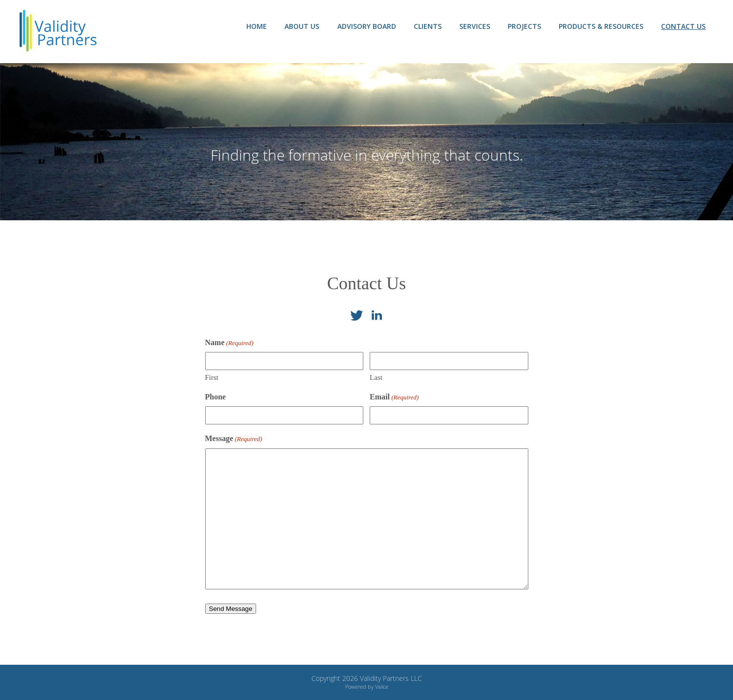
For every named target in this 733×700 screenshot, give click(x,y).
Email (394, 397)
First (212, 377)
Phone (216, 397)
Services (473, 26)
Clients (426, 26)
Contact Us (683, 26)
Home (254, 26)
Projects (523, 26)
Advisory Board (364, 26)
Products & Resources (601, 26)
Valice (382, 687)
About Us (299, 26)
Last (376, 377)
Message (234, 439)
